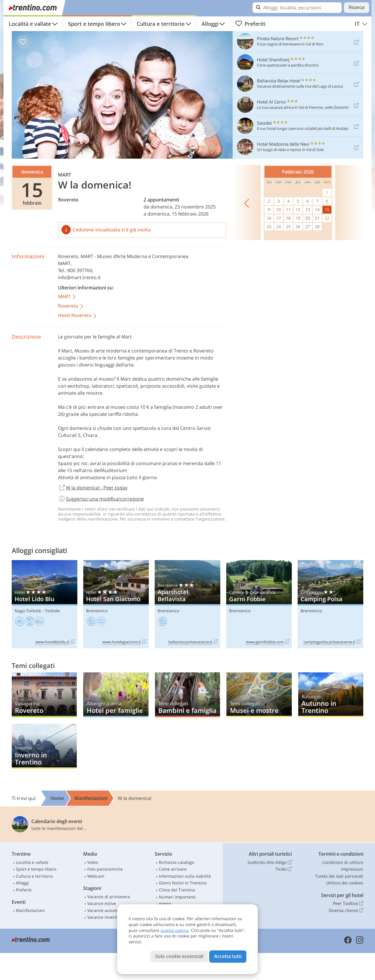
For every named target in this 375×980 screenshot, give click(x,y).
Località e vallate (30, 24)
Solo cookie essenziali (179, 956)
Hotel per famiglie (116, 695)
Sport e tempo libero (94, 24)
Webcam (96, 876)
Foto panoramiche (105, 869)
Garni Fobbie (259, 604)
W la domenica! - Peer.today (93, 488)
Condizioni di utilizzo (343, 862)
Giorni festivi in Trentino (183, 883)
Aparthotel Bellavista (187, 604)
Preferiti (250, 24)
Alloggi (210, 24)
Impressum (352, 869)
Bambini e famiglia (187, 695)
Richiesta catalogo (177, 862)
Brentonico (97, 611)
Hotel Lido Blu (45, 604)
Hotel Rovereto (78, 316)
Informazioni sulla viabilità (185, 876)
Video (93, 862)
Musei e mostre (259, 695)
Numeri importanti (177, 897)
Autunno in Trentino (331, 695)
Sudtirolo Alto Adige (270, 862)
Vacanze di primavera (109, 897)
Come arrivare (173, 869)
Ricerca (357, 7)
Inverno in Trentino (44, 746)
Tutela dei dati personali (339, 876)
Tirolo (284, 869)
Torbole (52, 611)
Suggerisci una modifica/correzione (101, 499)
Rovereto (68, 200)
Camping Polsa (330, 604)
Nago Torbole (28, 611)
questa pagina (175, 930)
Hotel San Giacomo (116, 604)
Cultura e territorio (161, 24)
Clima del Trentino (177, 890)
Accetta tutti (228, 956)
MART (67, 297)
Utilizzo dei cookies (345, 883)
